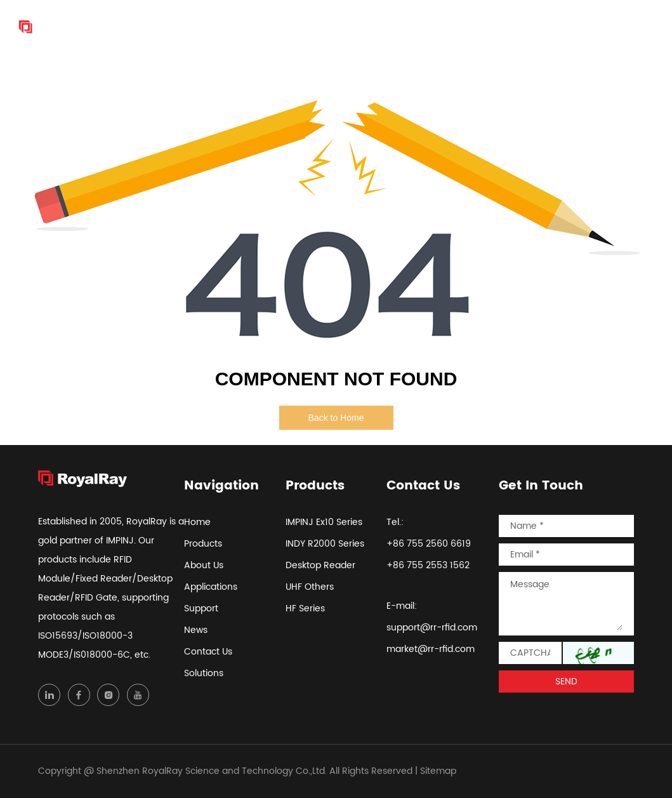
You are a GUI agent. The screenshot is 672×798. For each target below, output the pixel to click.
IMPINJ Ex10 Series (324, 522)
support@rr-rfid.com (432, 628)
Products (270, 27)
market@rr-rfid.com (431, 649)
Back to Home (336, 418)
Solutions (630, 27)
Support (463, 27)
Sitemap (438, 771)
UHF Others (310, 587)
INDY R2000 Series (325, 544)
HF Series (305, 608)
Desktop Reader (320, 565)
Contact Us (566, 27)
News (510, 27)
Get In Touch (541, 486)
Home (219, 27)
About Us (329, 27)
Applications (397, 27)
